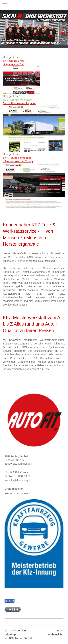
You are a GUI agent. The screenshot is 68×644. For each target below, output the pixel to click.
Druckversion (16, 630)
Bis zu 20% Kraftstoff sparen (19, 103)
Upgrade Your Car (14, 64)
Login (59, 630)
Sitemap (11, 634)
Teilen (10, 601)
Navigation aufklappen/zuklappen (34, 5)
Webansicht (55, 634)
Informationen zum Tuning (18, 161)
